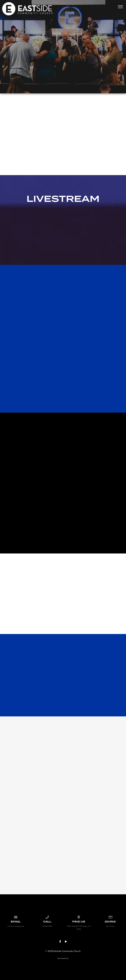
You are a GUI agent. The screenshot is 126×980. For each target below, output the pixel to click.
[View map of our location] (79, 917)
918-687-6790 (47, 926)
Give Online (110, 926)
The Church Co (63, 958)
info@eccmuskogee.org (16, 926)
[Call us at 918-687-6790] (47, 917)
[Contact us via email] (16, 917)
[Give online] (110, 917)
